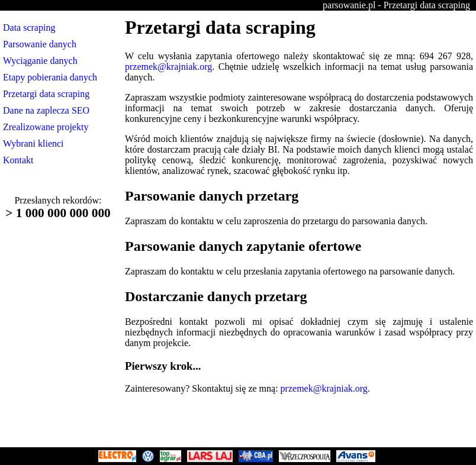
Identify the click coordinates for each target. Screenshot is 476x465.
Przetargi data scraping (46, 94)
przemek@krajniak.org (168, 67)
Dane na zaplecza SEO (46, 110)
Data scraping (29, 28)
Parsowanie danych (40, 44)
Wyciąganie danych (40, 61)
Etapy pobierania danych (50, 77)
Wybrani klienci (33, 143)
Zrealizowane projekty (46, 127)
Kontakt (18, 160)
